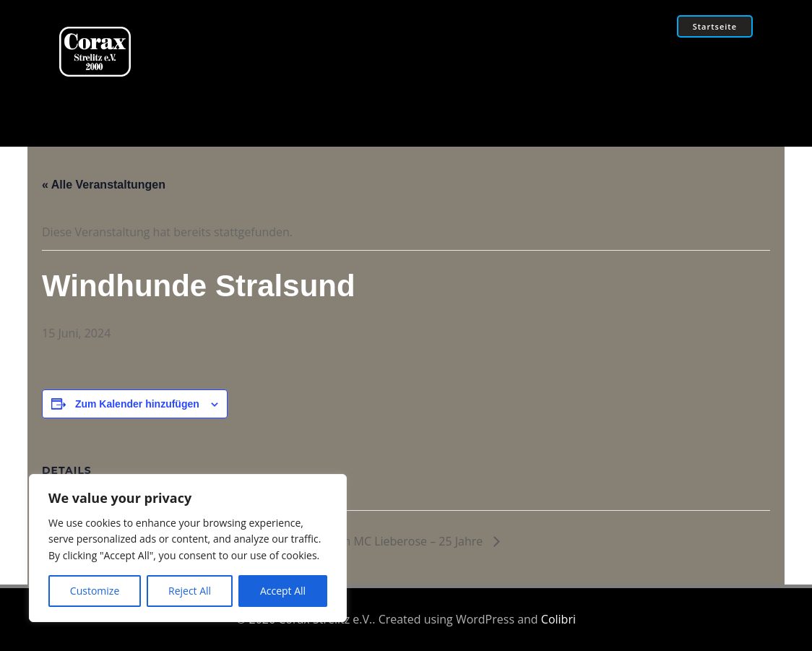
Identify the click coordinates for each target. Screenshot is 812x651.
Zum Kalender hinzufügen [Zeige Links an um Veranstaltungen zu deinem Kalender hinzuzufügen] (137, 404)
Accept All (283, 591)
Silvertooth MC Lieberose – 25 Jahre (389, 541)
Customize (95, 591)
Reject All (190, 591)
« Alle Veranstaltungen (104, 185)
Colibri (558, 619)
